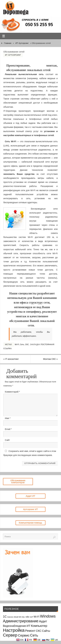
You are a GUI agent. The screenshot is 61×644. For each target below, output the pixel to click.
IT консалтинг (11, 359)
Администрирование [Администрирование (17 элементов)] (21, 621)
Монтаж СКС (50, 359)
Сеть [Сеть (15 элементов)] (34, 635)
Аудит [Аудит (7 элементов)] (43, 621)
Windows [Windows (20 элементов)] (48, 616)
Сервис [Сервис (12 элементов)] (24, 635)
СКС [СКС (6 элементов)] (39, 631)
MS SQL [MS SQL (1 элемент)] (22, 617)
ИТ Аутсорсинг (22, 43)
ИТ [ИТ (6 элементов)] (28, 626)
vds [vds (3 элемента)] (27, 617)
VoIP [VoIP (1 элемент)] (31, 617)
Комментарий (12, 392)
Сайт (7, 440)
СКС (27, 345)
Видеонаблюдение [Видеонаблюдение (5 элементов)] (15, 626)
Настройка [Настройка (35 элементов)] (14, 630)
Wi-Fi (17, 345)
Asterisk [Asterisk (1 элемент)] (10, 617)
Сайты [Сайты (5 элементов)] (46, 631)
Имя (8, 418)
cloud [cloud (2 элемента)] (16, 617)
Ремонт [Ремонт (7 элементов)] (30, 631)
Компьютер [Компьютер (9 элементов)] (39, 626)
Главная (8, 43)
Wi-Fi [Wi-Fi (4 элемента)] (37, 617)
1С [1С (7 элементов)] (5, 616)
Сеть (22, 345)
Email (8, 429)
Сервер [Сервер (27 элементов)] (10, 635)
